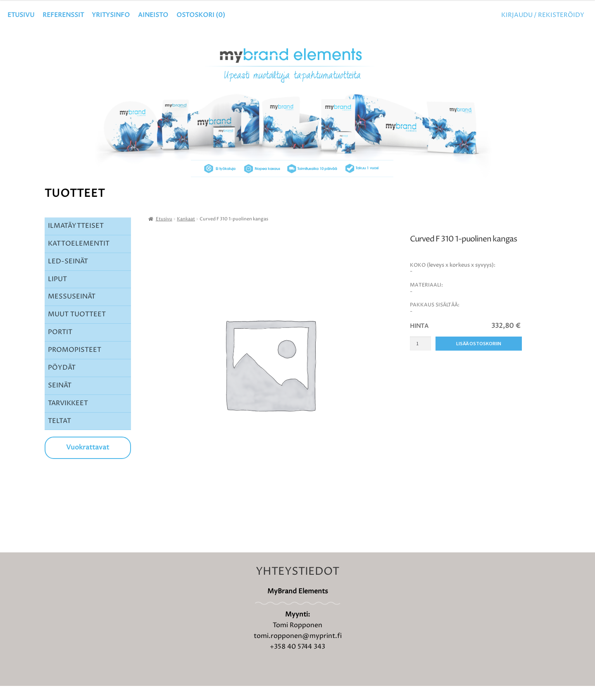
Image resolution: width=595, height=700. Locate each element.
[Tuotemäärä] (420, 358)
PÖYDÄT (62, 382)
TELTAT (59, 435)
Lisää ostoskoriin (479, 357)
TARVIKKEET (68, 417)
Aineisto (153, 15)
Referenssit (63, 15)
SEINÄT (60, 399)
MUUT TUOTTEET (77, 328)
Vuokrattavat (88, 461)
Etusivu (21, 15)
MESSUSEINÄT (72, 311)
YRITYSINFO (111, 15)
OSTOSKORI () (201, 15)
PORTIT (60, 346)
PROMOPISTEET (75, 364)
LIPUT (57, 293)
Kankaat (186, 233)
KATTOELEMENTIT (79, 258)
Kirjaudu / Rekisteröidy (543, 15)
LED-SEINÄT (68, 275)
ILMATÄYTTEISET (76, 240)
